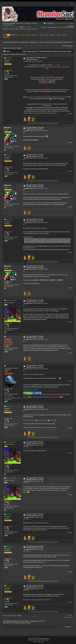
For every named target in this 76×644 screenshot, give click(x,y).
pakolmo (9, 58)
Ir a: (63, 627)
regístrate (28, 23)
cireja (8, 366)
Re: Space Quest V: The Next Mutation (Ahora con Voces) (35, 128)
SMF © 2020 (38, 638)
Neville (8, 128)
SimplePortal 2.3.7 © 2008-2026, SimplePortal (39, 640)
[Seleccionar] (30, 237)
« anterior (65, 46)
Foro (46, 23)
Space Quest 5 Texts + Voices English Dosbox (40, 420)
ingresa (23, 23)
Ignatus (9, 336)
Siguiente (14, 48)
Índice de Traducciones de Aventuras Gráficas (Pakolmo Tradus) (47, 123)
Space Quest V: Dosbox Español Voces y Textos (37, 600)
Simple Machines (45, 638)
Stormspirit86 (11, 300)
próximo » (70, 46)
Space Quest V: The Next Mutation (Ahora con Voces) (37, 58)
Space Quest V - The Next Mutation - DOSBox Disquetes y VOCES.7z (45, 97)
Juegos (51, 23)
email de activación (7, 25)
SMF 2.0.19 (31, 638)
